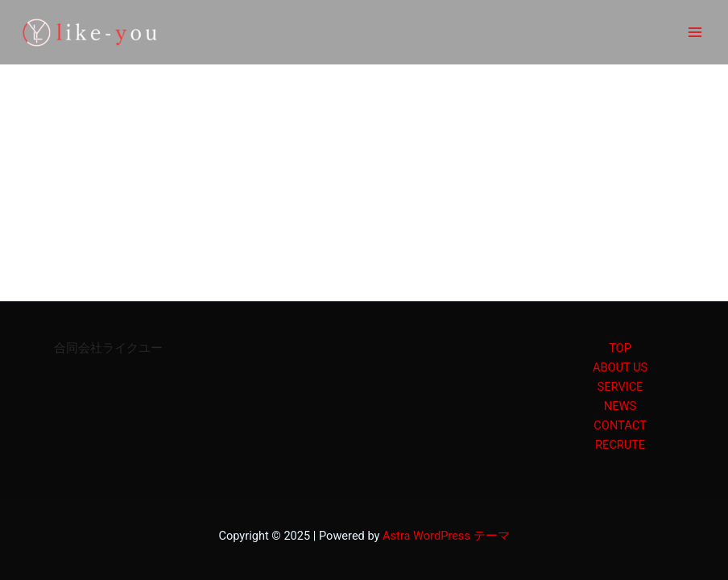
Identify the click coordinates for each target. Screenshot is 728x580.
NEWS (620, 406)
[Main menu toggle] (695, 32)
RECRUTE (620, 445)
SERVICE (620, 387)
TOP (620, 348)
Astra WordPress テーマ (446, 536)
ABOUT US (620, 367)
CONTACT (620, 425)
